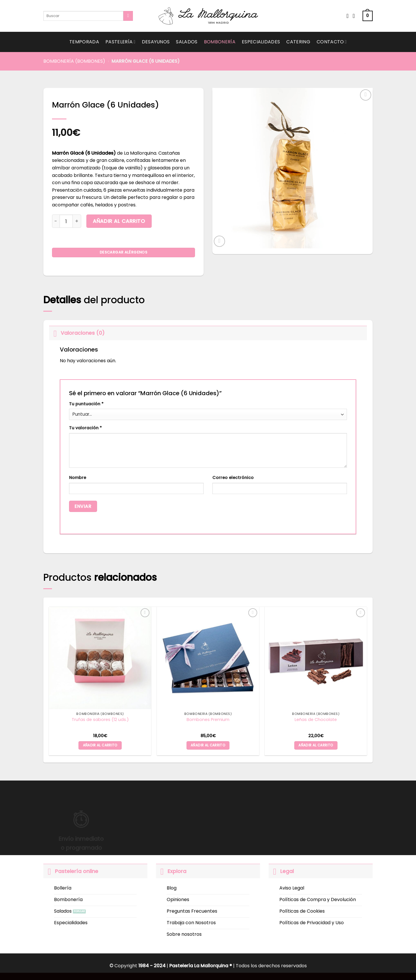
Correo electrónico (233, 478)
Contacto (332, 42)
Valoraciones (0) (77, 333)
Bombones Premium (208, 720)
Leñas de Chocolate (316, 720)
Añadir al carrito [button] (100, 745)
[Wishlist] (348, 16)
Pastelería (120, 42)
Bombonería (220, 42)
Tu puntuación (86, 404)
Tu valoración (85, 428)
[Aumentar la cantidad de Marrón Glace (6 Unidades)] (77, 221)
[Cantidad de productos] (66, 221)
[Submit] (128, 16)
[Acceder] (356, 16)
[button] (368, 16)
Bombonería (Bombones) (74, 61)
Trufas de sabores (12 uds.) (100, 720)
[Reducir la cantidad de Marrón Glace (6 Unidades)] (56, 221)
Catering (298, 42)
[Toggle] (55, 333)
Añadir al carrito (119, 221)
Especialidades (261, 42)
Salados (187, 42)
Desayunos (156, 42)
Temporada (84, 42)
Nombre (78, 478)
